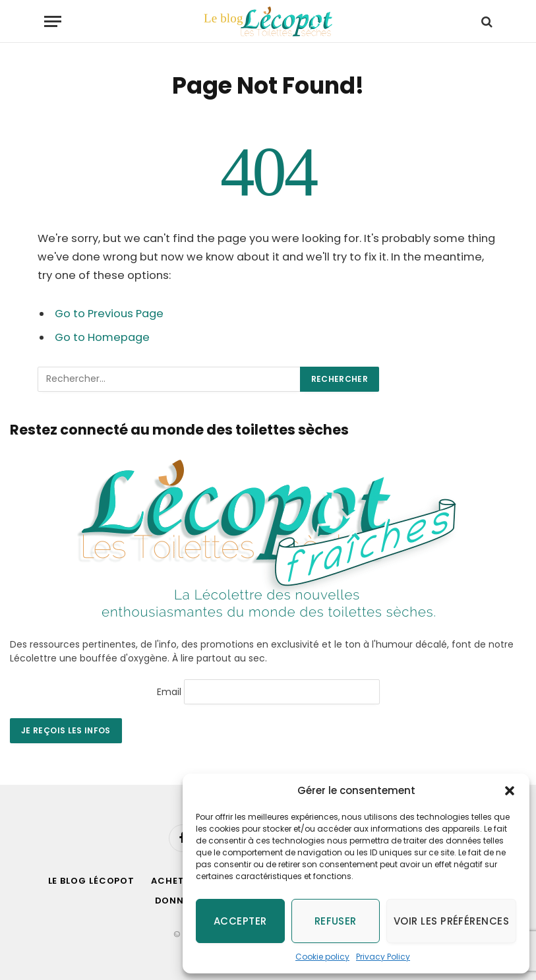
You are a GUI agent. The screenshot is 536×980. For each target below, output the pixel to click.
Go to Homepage (102, 337)
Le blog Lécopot (92, 881)
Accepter (240, 921)
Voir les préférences (451, 921)
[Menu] (53, 21)
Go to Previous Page (109, 314)
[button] (510, 791)
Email (169, 691)
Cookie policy (322, 957)
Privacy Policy (383, 957)
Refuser (336, 921)
